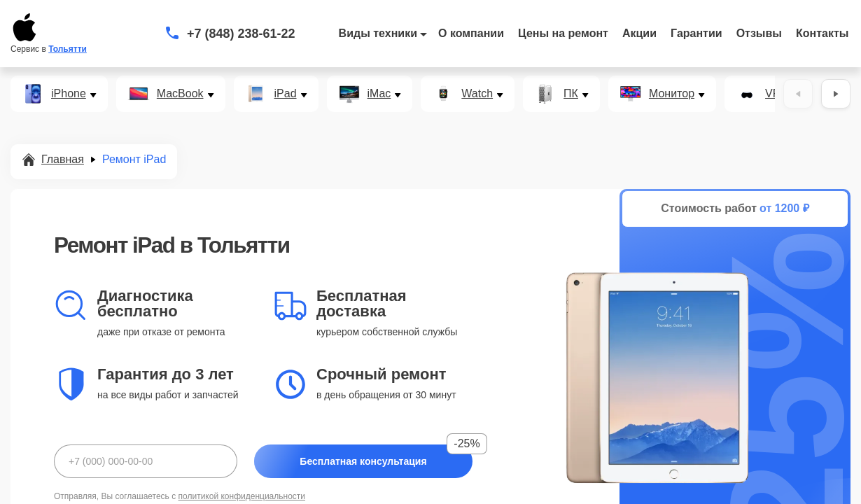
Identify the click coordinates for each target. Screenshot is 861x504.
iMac (379, 94)
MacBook (180, 94)
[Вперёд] (836, 94)
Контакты (822, 33)
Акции (639, 33)
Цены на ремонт (563, 33)
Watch (477, 94)
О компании (471, 33)
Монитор (672, 94)
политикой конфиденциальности (242, 496)
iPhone (69, 94)
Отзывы (759, 33)
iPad (286, 94)
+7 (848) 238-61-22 (241, 34)
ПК (571, 94)
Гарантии (696, 33)
